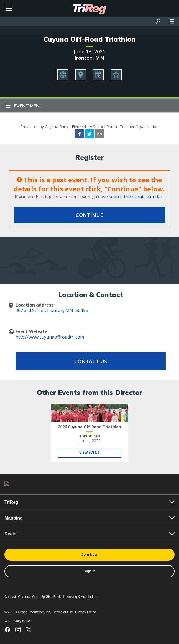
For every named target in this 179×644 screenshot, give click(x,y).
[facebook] (80, 135)
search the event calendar (136, 197)
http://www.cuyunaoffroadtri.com (50, 337)
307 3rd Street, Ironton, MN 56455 (52, 310)
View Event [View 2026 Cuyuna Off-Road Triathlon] (89, 452)
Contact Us (91, 361)
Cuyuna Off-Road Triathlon (89, 39)
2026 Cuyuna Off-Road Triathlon (89, 427)
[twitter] (89, 135)
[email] (99, 135)
